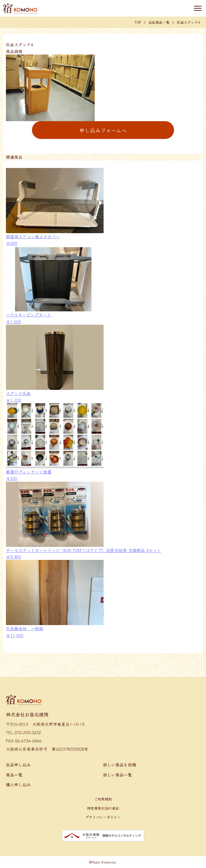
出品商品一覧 (159, 22)
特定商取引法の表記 (103, 808)
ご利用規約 (103, 799)
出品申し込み (18, 765)
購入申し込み (18, 784)
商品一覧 (14, 775)
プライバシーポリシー (103, 817)
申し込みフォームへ (103, 130)
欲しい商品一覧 (118, 775)
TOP (138, 22)
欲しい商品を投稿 (120, 765)
